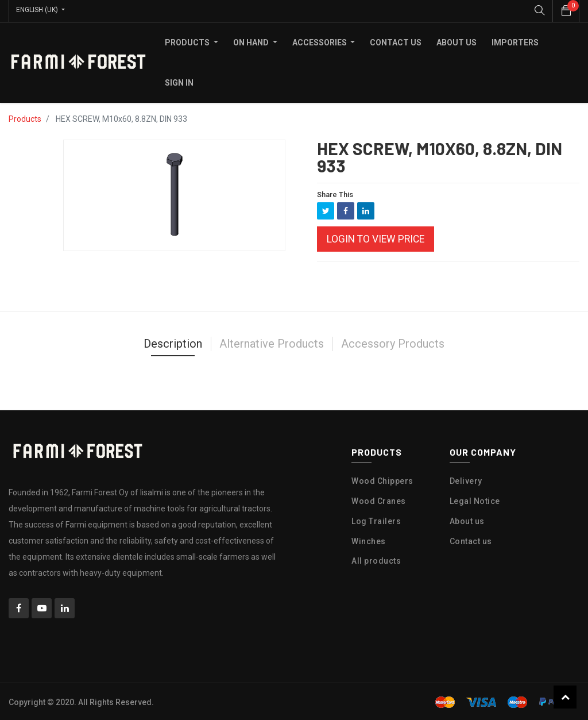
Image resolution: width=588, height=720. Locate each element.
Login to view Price (376, 238)
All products (376, 560)
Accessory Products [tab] (393, 342)
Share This (335, 193)
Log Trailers (376, 519)
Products (25, 117)
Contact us (471, 540)
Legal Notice (475, 500)
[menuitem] (396, 41)
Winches (369, 540)
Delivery (466, 480)
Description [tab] (173, 342)
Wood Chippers (382, 480)
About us (467, 519)
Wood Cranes (379, 500)
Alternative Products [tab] (272, 342)
